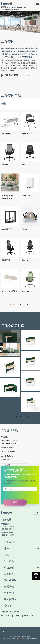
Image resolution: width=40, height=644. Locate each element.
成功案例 (9, 568)
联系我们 (9, 587)
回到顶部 (36, 513)
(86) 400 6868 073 (9, 441)
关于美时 (9, 542)
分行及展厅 (10, 580)
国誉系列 (9, 574)
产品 (6, 555)
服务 (6, 549)
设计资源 (9, 561)
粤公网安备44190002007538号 (28, 639)
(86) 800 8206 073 (9, 443)
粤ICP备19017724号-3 (10, 639)
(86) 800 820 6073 (21, 8)
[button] (3, 632)
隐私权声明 (10, 599)
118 (28, 417)
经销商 (8, 606)
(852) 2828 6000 (15, 9)
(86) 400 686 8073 (11, 8)
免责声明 (9, 593)
